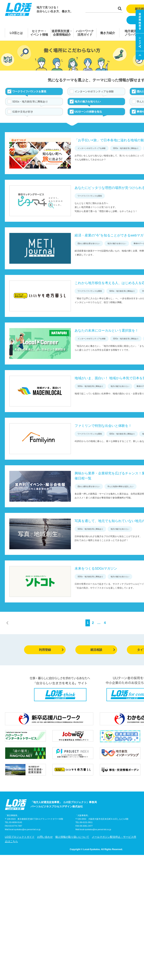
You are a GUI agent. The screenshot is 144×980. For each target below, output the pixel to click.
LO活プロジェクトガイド (20, 837)
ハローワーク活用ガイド (85, 33)
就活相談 (103, 650)
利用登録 (51, 650)
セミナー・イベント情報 (39, 33)
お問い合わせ (45, 837)
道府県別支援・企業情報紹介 (62, 33)
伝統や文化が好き (23, 112)
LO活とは (16, 33)
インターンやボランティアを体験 (94, 91)
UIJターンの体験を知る (88, 112)
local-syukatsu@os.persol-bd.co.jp (25, 829)
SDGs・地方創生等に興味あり (30, 102)
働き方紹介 (108, 33)
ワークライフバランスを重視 (29, 91)
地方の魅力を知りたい (88, 102)
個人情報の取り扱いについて (72, 837)
